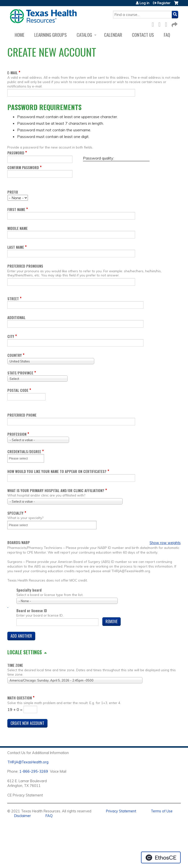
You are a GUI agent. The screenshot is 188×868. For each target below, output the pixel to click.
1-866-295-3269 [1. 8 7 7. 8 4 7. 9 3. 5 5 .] (34, 771)
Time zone (15, 665)
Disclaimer (23, 816)
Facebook (154, 24)
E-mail (12, 73)
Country (15, 355)
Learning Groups (51, 35)
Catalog (84, 35)
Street (13, 299)
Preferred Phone (22, 415)
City (11, 336)
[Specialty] (21, 525)
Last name (16, 247)
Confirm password (23, 167)
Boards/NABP (19, 543)
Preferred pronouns (25, 266)
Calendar (113, 35)
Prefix (13, 192)
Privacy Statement (121, 811)
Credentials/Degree (24, 452)
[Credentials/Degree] (21, 458)
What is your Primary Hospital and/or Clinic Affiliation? (56, 490)
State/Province (20, 373)
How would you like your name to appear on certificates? (57, 471)
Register (164, 3)
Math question (20, 698)
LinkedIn (167, 24)
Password (16, 153)
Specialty (15, 513)
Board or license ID (32, 611)
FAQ (167, 35)
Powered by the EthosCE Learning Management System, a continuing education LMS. (161, 857)
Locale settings (25, 652)
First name (16, 209)
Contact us (143, 35)
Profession (17, 434)
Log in (144, 3)
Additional (16, 317)
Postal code (18, 390)
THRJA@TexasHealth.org (28, 762)
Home (20, 35)
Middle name (18, 228)
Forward (174, 24)
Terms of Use (162, 811)
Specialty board (29, 590)
